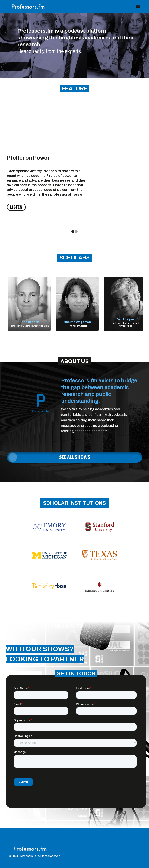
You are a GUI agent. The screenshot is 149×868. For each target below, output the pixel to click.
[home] (28, 7)
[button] (138, 7)
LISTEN (16, 207)
